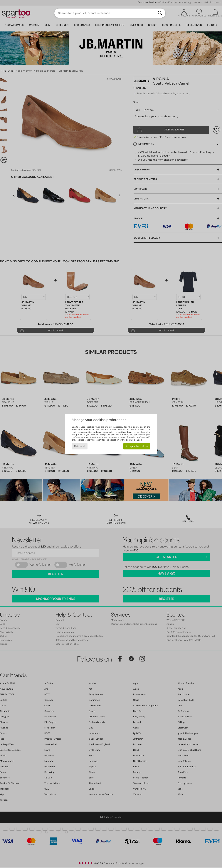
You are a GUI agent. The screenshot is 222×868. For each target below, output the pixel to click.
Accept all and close (137, 446)
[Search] (160, 13)
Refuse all (80, 446)
